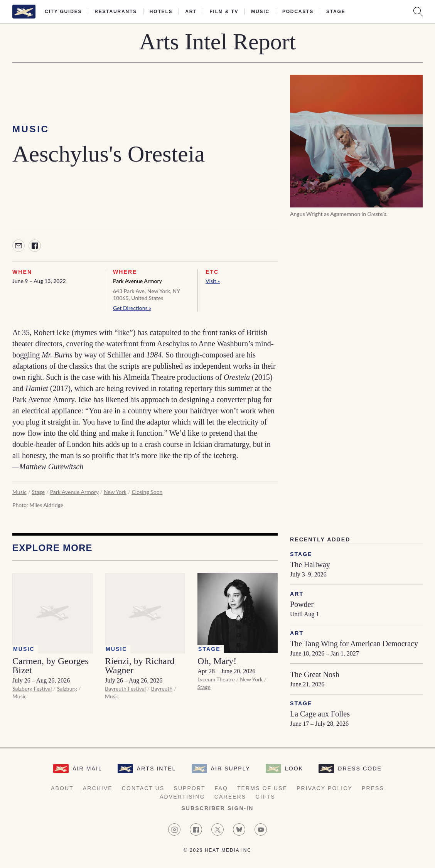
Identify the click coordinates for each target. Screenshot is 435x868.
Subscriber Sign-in (217, 808)
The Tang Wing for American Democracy (354, 644)
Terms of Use (262, 788)
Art (191, 12)
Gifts (265, 797)
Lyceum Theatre (216, 679)
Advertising (182, 797)
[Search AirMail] (418, 12)
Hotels (161, 12)
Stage (336, 12)
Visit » (213, 281)
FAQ (221, 788)
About (62, 788)
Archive (98, 788)
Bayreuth (162, 689)
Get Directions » (132, 308)
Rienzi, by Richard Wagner (140, 666)
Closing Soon (147, 492)
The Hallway (310, 565)
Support (189, 788)
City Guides (63, 12)
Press (373, 788)
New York (115, 492)
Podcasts (298, 12)
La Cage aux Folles (320, 714)
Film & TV (224, 12)
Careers (230, 797)
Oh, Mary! (217, 661)
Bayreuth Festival (125, 689)
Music (260, 12)
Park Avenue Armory (137, 281)
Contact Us (143, 788)
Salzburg (67, 689)
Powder (302, 604)
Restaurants (116, 12)
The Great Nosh (315, 674)
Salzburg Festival (32, 689)
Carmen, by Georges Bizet (51, 666)
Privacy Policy (325, 788)
